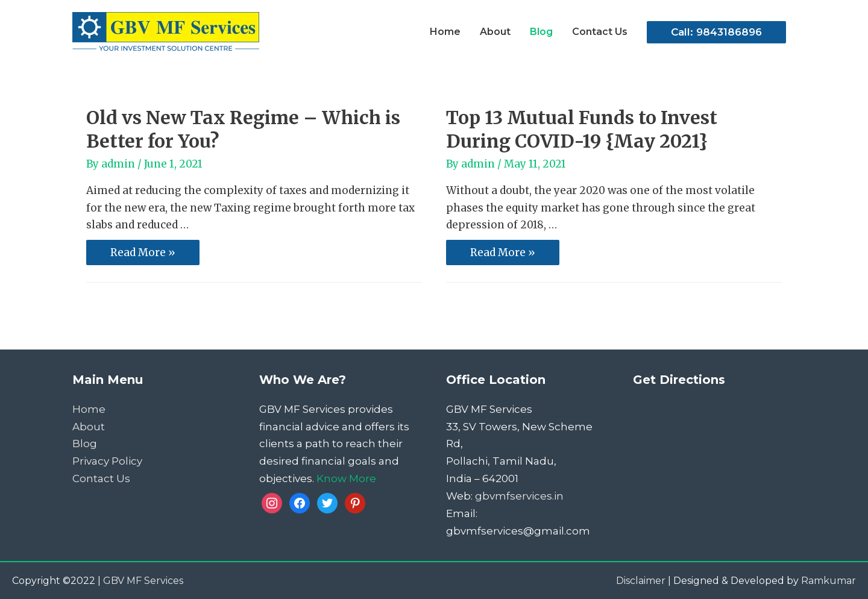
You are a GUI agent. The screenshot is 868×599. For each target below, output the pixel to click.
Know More (346, 478)
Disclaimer (641, 581)
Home (89, 409)
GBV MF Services (143, 581)
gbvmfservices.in (519, 496)
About (89, 427)
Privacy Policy (107, 461)
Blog (85, 444)
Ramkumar (829, 581)
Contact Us (101, 478)
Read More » (143, 253)
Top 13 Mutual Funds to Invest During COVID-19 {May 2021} (582, 129)
